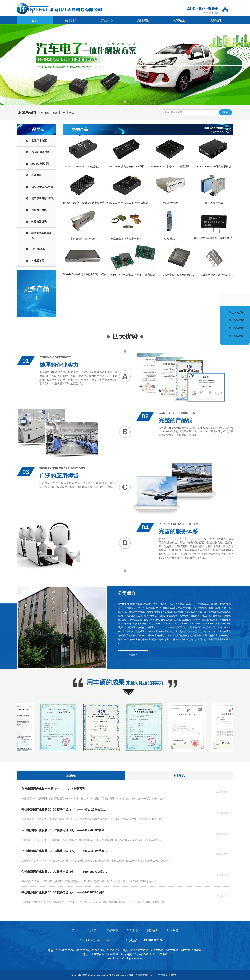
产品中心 (107, 20)
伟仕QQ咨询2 (236, 320)
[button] (122, 102)
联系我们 (215, 20)
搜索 (225, 112)
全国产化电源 (39, 141)
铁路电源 (36, 175)
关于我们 (71, 20)
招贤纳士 (179, 20)
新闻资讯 (143, 20)
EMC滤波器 (38, 249)
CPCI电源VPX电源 (42, 187)
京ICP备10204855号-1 (168, 975)
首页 (35, 20)
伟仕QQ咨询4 (236, 336)
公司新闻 (71, 776)
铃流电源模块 (39, 222)
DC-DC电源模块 (40, 152)
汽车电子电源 (39, 210)
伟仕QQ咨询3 (236, 328)
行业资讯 (179, 776)
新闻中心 (132, 930)
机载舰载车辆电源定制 (43, 235)
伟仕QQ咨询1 (236, 312)
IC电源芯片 (38, 261)
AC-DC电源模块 (40, 164)
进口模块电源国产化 (43, 198)
